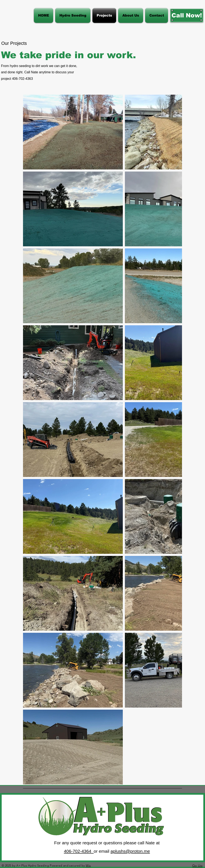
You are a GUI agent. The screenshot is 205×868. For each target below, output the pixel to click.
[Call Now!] (187, 15)
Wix (88, 865)
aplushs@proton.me (130, 851)
